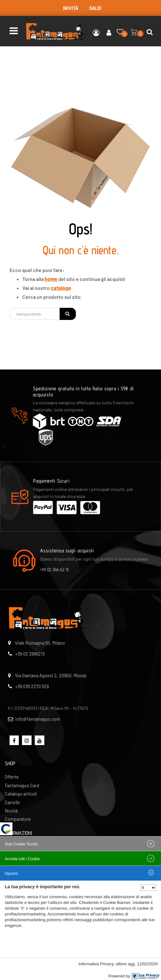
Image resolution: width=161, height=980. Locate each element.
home (51, 279)
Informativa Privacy (96, 964)
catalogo (61, 288)
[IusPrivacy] (146, 976)
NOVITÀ (71, 8)
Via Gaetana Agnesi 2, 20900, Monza (51, 676)
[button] (68, 314)
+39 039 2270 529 (32, 686)
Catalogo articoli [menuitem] (21, 794)
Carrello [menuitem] (12, 802)
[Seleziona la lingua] (148, 888)
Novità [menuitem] (11, 811)
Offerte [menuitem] (12, 777)
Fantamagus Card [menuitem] (22, 786)
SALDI (95, 8)
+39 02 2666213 (30, 654)
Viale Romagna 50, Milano (40, 643)
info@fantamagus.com (38, 719)
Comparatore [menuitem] (18, 819)
